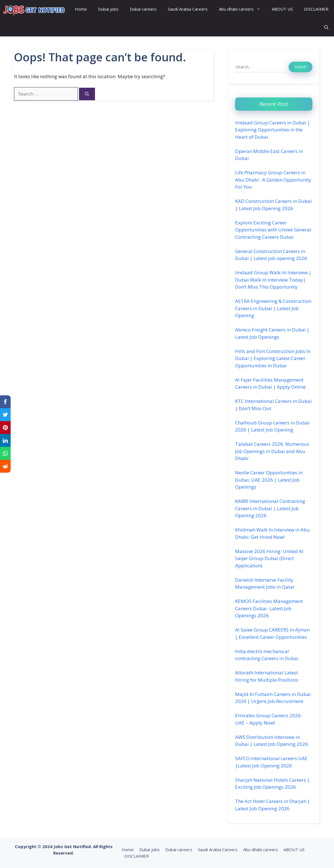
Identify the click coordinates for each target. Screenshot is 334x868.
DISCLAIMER (316, 9)
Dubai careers (143, 9)
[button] (326, 27)
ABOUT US (282, 9)
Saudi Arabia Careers (188, 9)
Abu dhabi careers (243, 9)
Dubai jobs (108, 9)
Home (81, 9)
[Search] (87, 94)
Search (301, 67)
